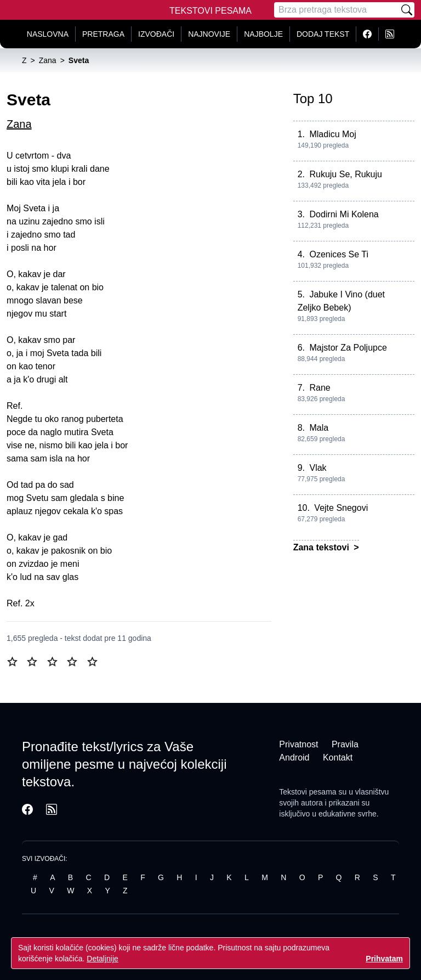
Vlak (318, 468)
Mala (319, 428)
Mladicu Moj (332, 134)
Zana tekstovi (323, 547)
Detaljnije (103, 959)
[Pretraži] (407, 10)
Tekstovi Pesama (210, 11)
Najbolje (263, 34)
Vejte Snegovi (341, 508)
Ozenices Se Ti (339, 254)
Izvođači (156, 34)
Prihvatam (384, 959)
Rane (320, 388)
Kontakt (338, 757)
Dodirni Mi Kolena (344, 214)
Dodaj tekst (323, 34)
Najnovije (209, 34)
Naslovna (48, 34)
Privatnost (298, 744)
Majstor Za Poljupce (348, 348)
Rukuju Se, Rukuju (346, 174)
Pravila (345, 744)
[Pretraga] (337, 10)
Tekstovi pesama (308, 792)
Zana (19, 124)
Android (294, 757)
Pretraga (103, 34)
